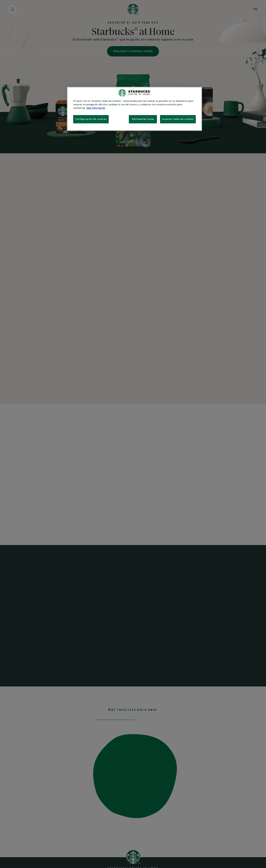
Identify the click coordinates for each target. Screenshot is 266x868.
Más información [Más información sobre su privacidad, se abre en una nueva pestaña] (96, 108)
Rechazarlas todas (143, 119)
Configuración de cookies (91, 119)
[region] (134, 109)
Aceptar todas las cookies (178, 119)
